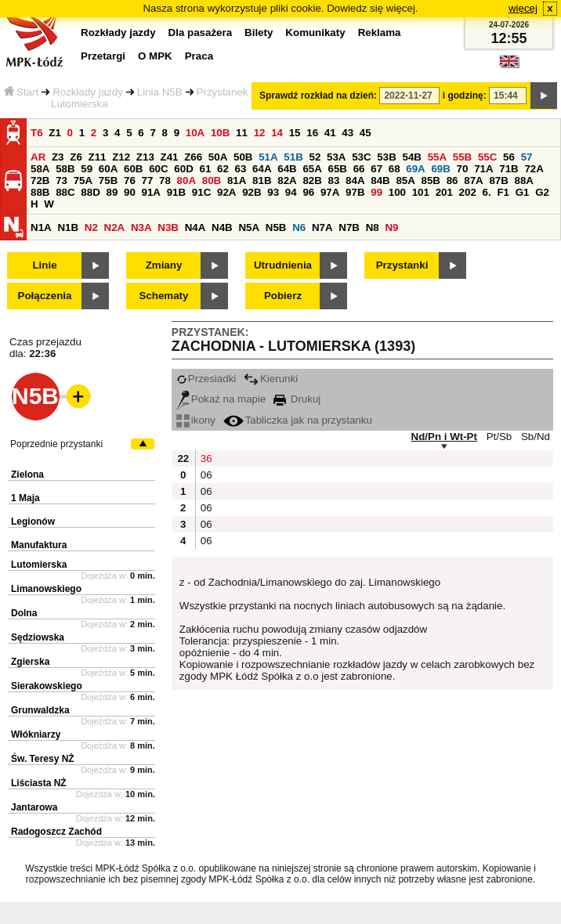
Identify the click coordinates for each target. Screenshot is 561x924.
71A (483, 169)
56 (509, 157)
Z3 (58, 157)
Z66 (193, 157)
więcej (523, 8)
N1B (68, 227)
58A (40, 169)
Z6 (76, 157)
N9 (391, 227)
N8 (373, 227)
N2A (115, 227)
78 (165, 180)
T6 (37, 133)
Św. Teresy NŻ (43, 759)
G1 (523, 192)
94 (291, 192)
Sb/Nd (536, 437)
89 (112, 192)
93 (273, 192)
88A (524, 180)
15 (295, 133)
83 (334, 180)
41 (330, 133)
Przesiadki (206, 379)
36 (206, 458)
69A (415, 169)
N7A (322, 227)
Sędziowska (38, 637)
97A (330, 192)
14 (277, 133)
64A (262, 169)
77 (148, 180)
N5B (276, 227)
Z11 (98, 157)
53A (336, 157)
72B (40, 180)
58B (65, 169)
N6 (299, 227)
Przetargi (103, 56)
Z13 (145, 157)
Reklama (380, 32)
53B (386, 157)
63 (241, 169)
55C (487, 157)
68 (395, 169)
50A (218, 157)
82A (287, 180)
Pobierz (283, 296)
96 (308, 192)
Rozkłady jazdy (88, 92)
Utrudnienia (283, 265)
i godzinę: (465, 96)
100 (397, 192)
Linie (44, 265)
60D (183, 169)
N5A (249, 227)
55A (437, 157)
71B (509, 169)
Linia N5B (160, 92)
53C (361, 157)
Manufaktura (39, 545)
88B (40, 192)
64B (287, 169)
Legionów (33, 522)
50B (243, 157)
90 (130, 192)
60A (108, 169)
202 (468, 192)
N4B (222, 227)
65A (312, 169)
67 (376, 169)
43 (347, 133)
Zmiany (164, 265)
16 (312, 133)
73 (62, 180)
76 (130, 180)
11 (242, 133)
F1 (503, 192)
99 (376, 192)
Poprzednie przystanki (56, 444)
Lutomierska (39, 565)
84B (380, 180)
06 (206, 475)
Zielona (27, 475)
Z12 (121, 157)
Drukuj (297, 399)
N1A (41, 227)
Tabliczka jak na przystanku (298, 420)
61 (205, 169)
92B (252, 192)
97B (355, 192)
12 (260, 133)
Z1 (55, 133)
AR (38, 157)
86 (452, 180)
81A (237, 180)
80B (212, 180)
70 (463, 169)
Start (21, 92)
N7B (349, 227)
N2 (91, 227)
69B (440, 169)
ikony (196, 420)
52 (315, 157)
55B (462, 157)
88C (65, 192)
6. (487, 192)
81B (262, 180)
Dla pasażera (201, 32)
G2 (542, 192)
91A (151, 192)
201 (444, 192)
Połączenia (45, 296)
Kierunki (271, 379)
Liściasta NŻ (39, 783)
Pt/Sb (499, 437)
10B (220, 133)
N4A (195, 227)
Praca (199, 56)
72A (534, 169)
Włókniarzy (36, 735)
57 (527, 157)
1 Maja (25, 498)
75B (108, 180)
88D (90, 192)
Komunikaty (315, 32)
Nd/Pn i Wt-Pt (444, 437)
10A (195, 133)
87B (498, 180)
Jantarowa (34, 807)
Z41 (170, 157)
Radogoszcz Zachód (56, 832)
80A (186, 180)
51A (268, 157)
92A (226, 192)
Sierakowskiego (47, 686)
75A (83, 180)
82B (312, 180)
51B (293, 157)
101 (421, 192)
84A (355, 180)
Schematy (164, 296)
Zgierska (30, 662)
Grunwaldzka (40, 710)
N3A (141, 227)
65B (338, 169)
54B (411, 157)
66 (359, 169)
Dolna (24, 613)
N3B (168, 227)
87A (473, 180)
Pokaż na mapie (221, 399)
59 (87, 169)
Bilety (259, 32)
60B (133, 169)
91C (201, 192)
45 (366, 133)
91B (176, 192)
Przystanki (402, 265)
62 (223, 169)
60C (158, 169)
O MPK (155, 56)
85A (405, 180)
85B (431, 180)
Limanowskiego (46, 589)
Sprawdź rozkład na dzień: (318, 96)
